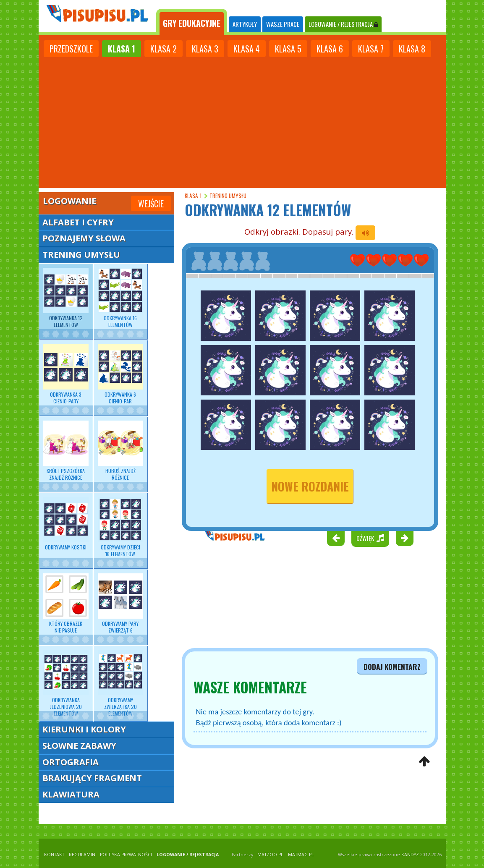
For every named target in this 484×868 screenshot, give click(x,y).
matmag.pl (301, 855)
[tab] (192, 22)
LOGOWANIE (343, 24)
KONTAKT (54, 855)
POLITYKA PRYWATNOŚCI (126, 855)
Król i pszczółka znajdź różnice (66, 451)
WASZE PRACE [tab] (283, 24)
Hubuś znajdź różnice (120, 451)
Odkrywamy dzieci (120, 527)
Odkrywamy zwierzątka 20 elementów (120, 684)
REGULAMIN (82, 855)
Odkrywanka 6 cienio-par (120, 374)
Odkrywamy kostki (66, 524)
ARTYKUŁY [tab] (245, 24)
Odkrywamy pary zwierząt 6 (120, 604)
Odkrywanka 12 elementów (66, 298)
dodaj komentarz (392, 667)
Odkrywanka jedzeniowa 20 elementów (66, 684)
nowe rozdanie (310, 486)
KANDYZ (410, 855)
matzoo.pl (270, 855)
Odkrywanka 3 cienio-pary (66, 374)
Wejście (151, 204)
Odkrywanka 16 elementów (120, 298)
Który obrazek (66, 604)
